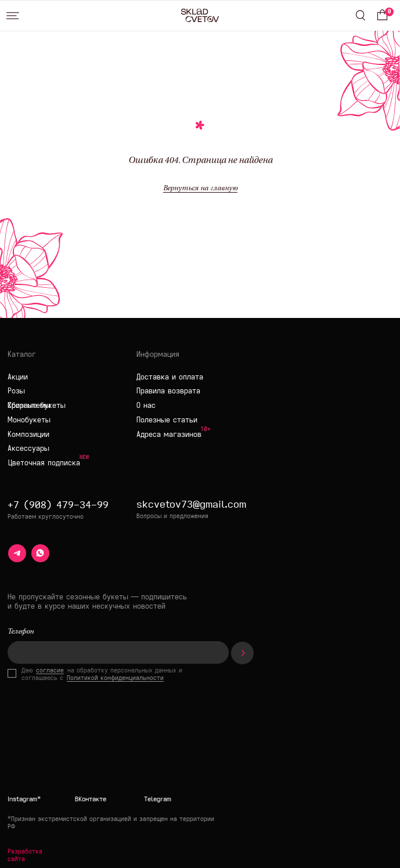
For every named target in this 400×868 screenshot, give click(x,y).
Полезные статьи (167, 419)
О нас (146, 405)
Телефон (21, 632)
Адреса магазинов (169, 434)
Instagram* (24, 799)
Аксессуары (28, 448)
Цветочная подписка (44, 462)
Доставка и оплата (170, 377)
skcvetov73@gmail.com (191, 504)
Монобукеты (29, 419)
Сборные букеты (37, 405)
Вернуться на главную (200, 189)
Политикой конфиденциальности (115, 678)
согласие (50, 670)
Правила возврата (168, 390)
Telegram (158, 799)
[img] (174, 754)
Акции (18, 377)
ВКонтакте (91, 799)
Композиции (28, 434)
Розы (16, 390)
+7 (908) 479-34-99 (58, 504)
